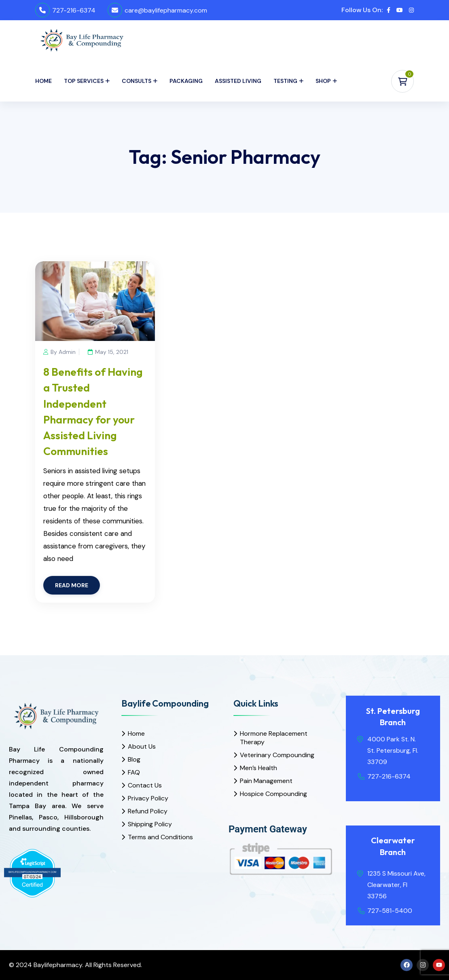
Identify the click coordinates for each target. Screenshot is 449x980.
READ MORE (72, 585)
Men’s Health (258, 768)
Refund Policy (148, 811)
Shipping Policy (150, 824)
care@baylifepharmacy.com (166, 10)
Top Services (84, 81)
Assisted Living (238, 81)
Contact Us (145, 785)
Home (43, 81)
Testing (285, 81)
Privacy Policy (148, 798)
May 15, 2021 (110, 352)
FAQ (134, 772)
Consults (137, 81)
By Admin (59, 352)
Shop (323, 81)
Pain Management (266, 781)
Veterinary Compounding (277, 755)
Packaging (186, 81)
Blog (134, 759)
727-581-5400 (390, 911)
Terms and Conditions (160, 837)
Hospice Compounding (273, 794)
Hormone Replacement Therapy (274, 738)
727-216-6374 (74, 10)
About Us (142, 746)
